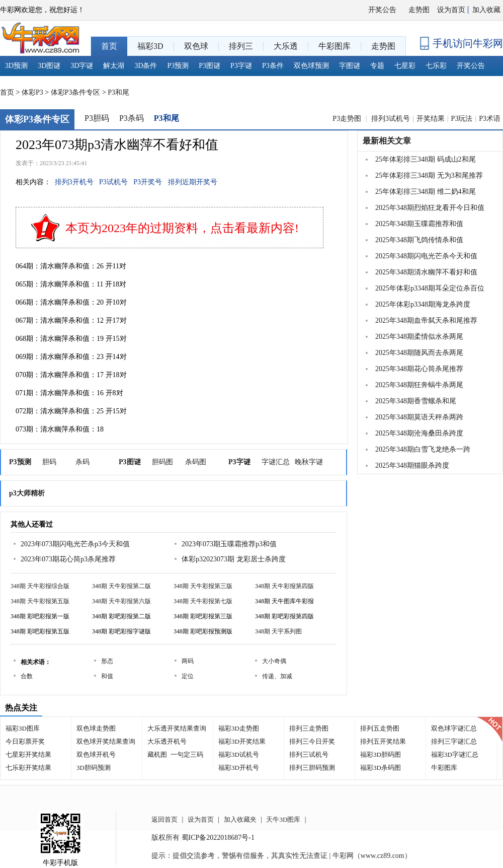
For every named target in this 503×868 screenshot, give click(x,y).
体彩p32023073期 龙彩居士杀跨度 (234, 559)
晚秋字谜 (309, 462)
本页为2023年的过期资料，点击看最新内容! (182, 228)
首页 (7, 92)
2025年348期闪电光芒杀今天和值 (426, 256)
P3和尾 (118, 92)
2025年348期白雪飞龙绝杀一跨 (423, 449)
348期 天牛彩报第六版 (121, 601)
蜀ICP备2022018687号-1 (218, 838)
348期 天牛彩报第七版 (203, 601)
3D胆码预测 (94, 768)
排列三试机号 (309, 754)
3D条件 (146, 66)
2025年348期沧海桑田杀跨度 (419, 433)
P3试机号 (113, 182)
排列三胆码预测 (312, 768)
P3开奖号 (148, 182)
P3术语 (490, 119)
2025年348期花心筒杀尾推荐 (419, 369)
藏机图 (157, 754)
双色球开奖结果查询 (106, 741)
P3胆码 (97, 118)
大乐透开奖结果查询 (177, 728)
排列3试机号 (391, 119)
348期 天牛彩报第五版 (40, 601)
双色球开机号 (96, 754)
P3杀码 (132, 118)
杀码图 (196, 462)
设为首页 (451, 10)
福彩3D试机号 (239, 754)
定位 (188, 676)
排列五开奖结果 (383, 741)
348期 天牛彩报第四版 (284, 586)
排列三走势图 (309, 728)
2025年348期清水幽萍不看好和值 (426, 272)
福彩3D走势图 (239, 728)
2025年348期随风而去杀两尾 (419, 353)
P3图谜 (209, 66)
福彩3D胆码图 (381, 754)
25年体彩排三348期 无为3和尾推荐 (429, 175)
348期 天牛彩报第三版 (203, 586)
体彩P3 (32, 92)
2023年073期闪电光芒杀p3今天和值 (75, 544)
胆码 (49, 462)
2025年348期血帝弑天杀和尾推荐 (426, 320)
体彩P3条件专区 (76, 92)
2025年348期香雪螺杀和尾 (416, 401)
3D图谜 (49, 66)
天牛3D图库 (283, 819)
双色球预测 (311, 66)
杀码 (82, 462)
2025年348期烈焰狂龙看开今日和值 (430, 208)
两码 (188, 661)
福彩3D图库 (23, 728)
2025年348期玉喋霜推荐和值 (419, 224)
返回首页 (164, 819)
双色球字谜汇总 (454, 728)
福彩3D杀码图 (381, 768)
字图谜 (350, 66)
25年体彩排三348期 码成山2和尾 (426, 159)
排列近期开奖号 (193, 182)
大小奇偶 (274, 661)
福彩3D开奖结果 (242, 741)
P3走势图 (348, 119)
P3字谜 (241, 66)
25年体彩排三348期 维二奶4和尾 (426, 192)
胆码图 (162, 462)
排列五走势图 (380, 728)
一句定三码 (187, 754)
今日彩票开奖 (25, 741)
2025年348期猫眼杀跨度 (412, 465)
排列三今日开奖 (312, 741)
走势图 (419, 10)
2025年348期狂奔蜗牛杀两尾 (419, 385)
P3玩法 (462, 119)
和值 (107, 676)
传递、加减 (277, 676)
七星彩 (405, 66)
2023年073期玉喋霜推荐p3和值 (229, 544)
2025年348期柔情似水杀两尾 (419, 337)
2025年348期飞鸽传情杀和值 (419, 240)
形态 (107, 661)
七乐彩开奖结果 (28, 768)
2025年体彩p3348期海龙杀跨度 (423, 304)
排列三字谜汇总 (454, 741)
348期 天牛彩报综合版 (40, 586)
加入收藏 (486, 10)
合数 (27, 676)
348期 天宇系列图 (278, 631)
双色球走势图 (96, 728)
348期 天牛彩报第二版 (121, 586)
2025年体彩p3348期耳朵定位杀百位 (430, 288)
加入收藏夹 (240, 819)
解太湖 (114, 66)
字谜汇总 (276, 462)
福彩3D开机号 (239, 768)
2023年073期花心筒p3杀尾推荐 (68, 559)
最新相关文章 (387, 141)
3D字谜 (82, 66)
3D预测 (16, 66)
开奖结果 (431, 119)
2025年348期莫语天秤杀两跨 (419, 417)
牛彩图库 (444, 768)
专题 (377, 66)
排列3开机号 (74, 182)
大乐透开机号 (167, 741)
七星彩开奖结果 (28, 754)
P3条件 (273, 66)
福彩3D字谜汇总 (455, 754)
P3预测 (178, 66)
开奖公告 (382, 10)
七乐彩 (436, 66)
